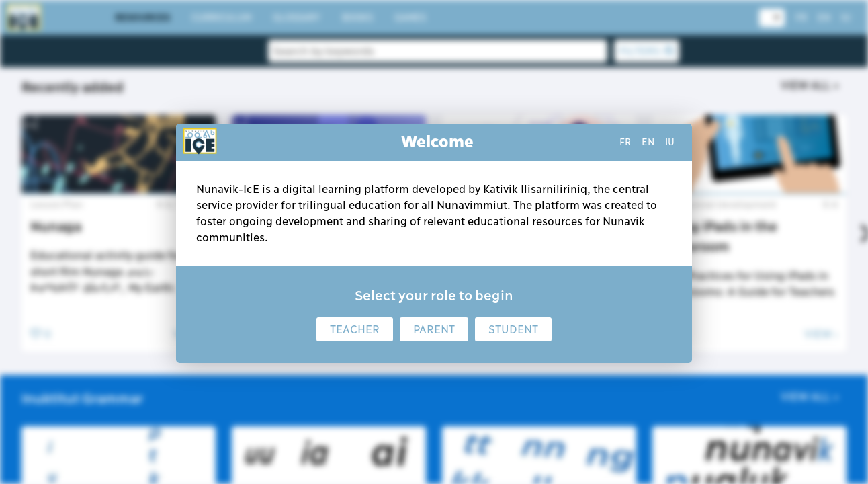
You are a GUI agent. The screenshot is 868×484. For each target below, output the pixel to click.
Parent (434, 329)
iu (670, 142)
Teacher (355, 329)
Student (513, 329)
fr (625, 142)
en (648, 142)
